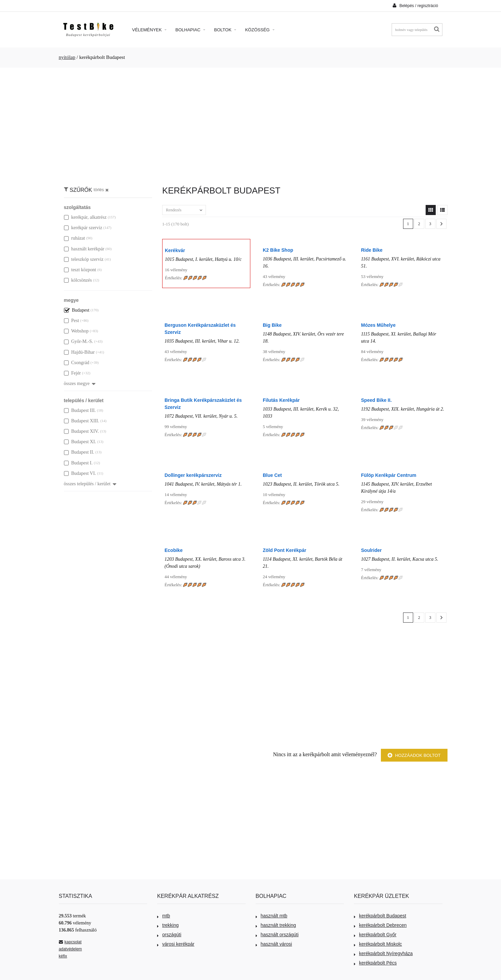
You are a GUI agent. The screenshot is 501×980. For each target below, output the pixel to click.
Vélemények (150, 30)
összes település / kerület (90, 484)
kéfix (63, 956)
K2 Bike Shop (278, 250)
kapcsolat (70, 942)
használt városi (274, 944)
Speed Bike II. (376, 400)
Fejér (73, 373)
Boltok (225, 30)
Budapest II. (79, 452)
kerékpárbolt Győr (375, 935)
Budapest (77, 310)
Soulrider (371, 550)
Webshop (76, 331)
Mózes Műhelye (378, 325)
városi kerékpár (176, 944)
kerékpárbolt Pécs (375, 963)
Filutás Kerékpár (281, 400)
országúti (169, 935)
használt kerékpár (84, 249)
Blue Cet (272, 475)
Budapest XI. (80, 442)
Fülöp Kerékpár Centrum (389, 475)
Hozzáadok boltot (414, 755)
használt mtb (272, 916)
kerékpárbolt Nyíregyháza (383, 953)
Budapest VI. (80, 473)
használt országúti (277, 935)
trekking (168, 925)
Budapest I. (78, 463)
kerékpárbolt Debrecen (380, 925)
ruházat (75, 238)
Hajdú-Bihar (79, 352)
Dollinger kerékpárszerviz (193, 475)
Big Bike (272, 325)
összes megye (80, 383)
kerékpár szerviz (83, 228)
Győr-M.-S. (79, 341)
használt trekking (276, 925)
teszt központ (80, 270)
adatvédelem (70, 949)
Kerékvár (175, 250)
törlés (101, 190)
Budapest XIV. (81, 431)
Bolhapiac (190, 30)
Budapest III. (80, 410)
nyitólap (67, 57)
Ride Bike (372, 250)
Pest (71, 321)
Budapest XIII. (82, 421)
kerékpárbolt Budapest (380, 916)
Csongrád (77, 363)
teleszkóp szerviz (84, 259)
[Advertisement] (251, 123)
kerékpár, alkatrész (85, 217)
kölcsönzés (78, 280)
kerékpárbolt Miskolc (378, 944)
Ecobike (174, 550)
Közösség (260, 30)
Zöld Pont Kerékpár (284, 550)
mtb (164, 916)
